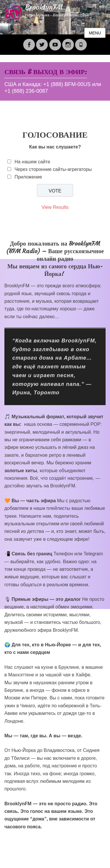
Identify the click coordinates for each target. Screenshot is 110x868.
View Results (55, 207)
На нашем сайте (32, 162)
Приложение (28, 177)
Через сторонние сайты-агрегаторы (53, 169)
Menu (95, 33)
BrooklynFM (44, 7)
